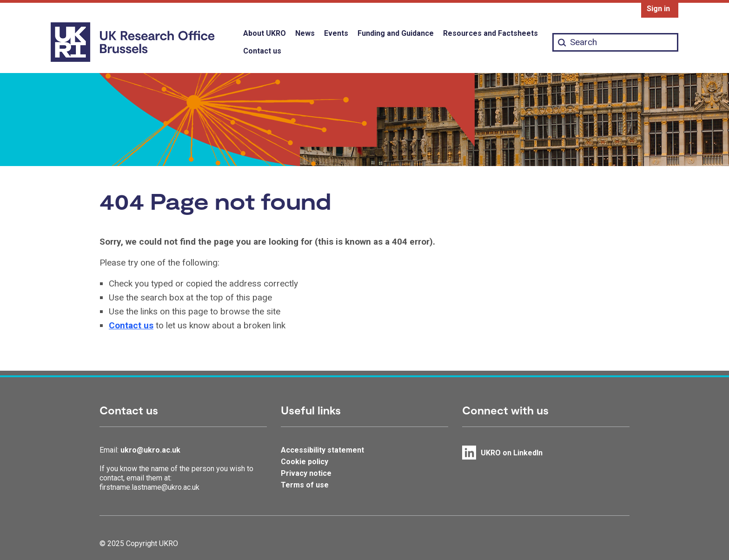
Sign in (658, 9)
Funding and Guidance (396, 33)
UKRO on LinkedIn (512, 453)
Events (336, 33)
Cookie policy (305, 462)
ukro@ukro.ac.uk (150, 450)
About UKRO (265, 33)
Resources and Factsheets (490, 33)
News (305, 33)
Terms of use (305, 485)
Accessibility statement (322, 450)
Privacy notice (306, 473)
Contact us (262, 51)
